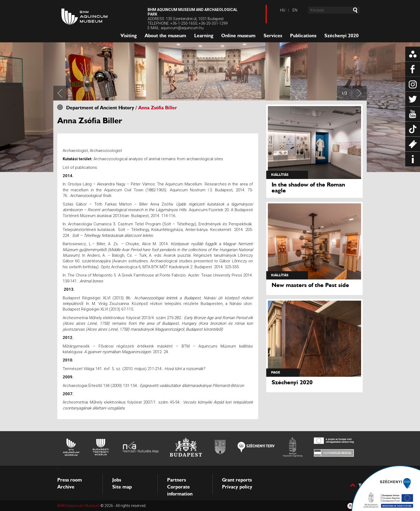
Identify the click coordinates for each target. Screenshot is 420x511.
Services (273, 36)
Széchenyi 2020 (342, 36)
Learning (204, 36)
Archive (66, 487)
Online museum (238, 36)
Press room (70, 480)
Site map (122, 487)
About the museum (165, 36)
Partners (177, 480)
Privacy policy (237, 487)
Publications (303, 36)
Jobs (117, 480)
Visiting (129, 36)
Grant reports (237, 480)
